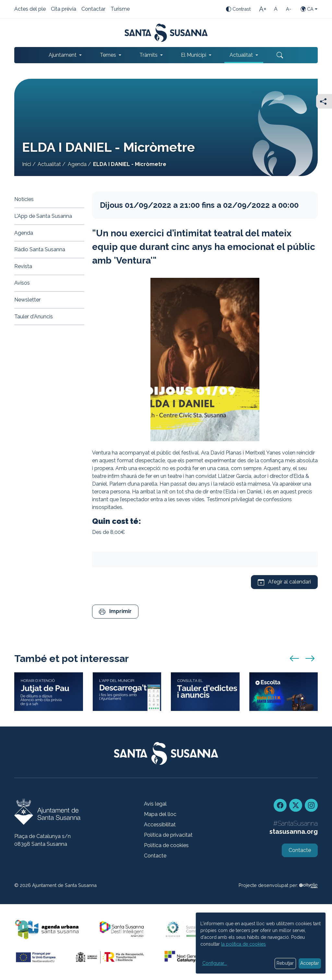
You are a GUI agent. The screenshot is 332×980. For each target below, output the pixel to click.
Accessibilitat (160, 825)
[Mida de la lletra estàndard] (276, 9)
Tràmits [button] (148, 55)
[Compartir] (324, 101)
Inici (27, 164)
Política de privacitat (168, 835)
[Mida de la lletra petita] (289, 9)
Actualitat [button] (241, 55)
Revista (23, 266)
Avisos (22, 283)
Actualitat (49, 164)
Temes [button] (108, 55)
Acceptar (310, 963)
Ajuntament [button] (63, 55)
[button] (115, 612)
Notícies (24, 199)
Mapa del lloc (160, 814)
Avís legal (155, 804)
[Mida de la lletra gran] (263, 9)
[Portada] (166, 33)
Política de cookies (166, 845)
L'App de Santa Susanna (43, 216)
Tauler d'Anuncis (34, 317)
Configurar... (215, 963)
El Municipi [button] (194, 55)
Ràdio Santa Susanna (40, 249)
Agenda (77, 164)
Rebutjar (285, 963)
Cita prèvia (64, 9)
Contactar (93, 9)
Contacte (155, 856)
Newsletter (27, 300)
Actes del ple (30, 9)
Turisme (120, 9)
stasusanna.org (294, 832)
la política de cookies (243, 944)
